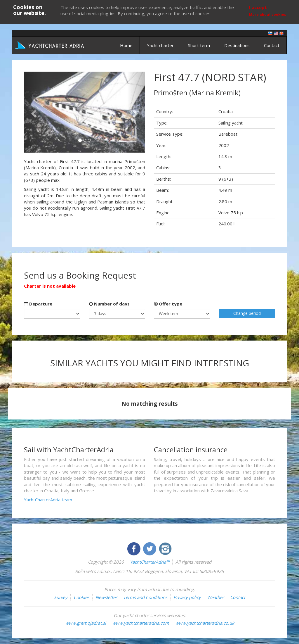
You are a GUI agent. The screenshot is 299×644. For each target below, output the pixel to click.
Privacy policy (187, 597)
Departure (38, 304)
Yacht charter (160, 45)
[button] (33, 112)
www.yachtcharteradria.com (141, 623)
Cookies (81, 597)
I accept (258, 7)
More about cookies (268, 14)
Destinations (237, 45)
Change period (247, 313)
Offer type (168, 304)
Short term (199, 45)
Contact (272, 45)
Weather (215, 597)
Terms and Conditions (145, 597)
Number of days (109, 304)
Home (126, 45)
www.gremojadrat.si (86, 623)
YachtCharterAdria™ (150, 562)
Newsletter (106, 597)
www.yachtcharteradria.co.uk (205, 623)
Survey (61, 597)
